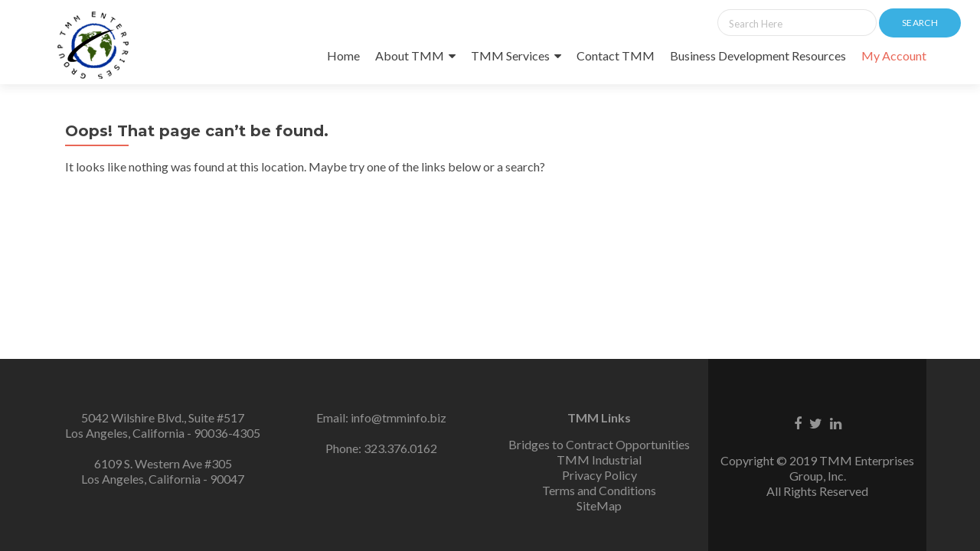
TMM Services (510, 55)
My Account (894, 55)
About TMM (410, 55)
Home (343, 55)
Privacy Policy (599, 475)
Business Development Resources (758, 55)
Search (920, 23)
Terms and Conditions (599, 490)
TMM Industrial (599, 460)
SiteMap (599, 505)
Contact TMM (616, 55)
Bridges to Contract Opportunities (599, 444)
